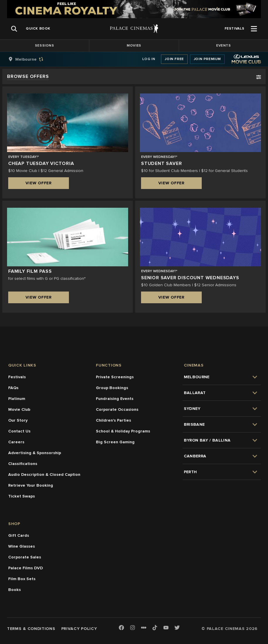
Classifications (23, 464)
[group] (32, 59)
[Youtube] (166, 628)
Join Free (174, 59)
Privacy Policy (79, 629)
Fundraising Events (115, 399)
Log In (149, 59)
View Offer (39, 183)
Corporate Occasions (117, 409)
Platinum (17, 399)
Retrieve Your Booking (31, 485)
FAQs (13, 388)
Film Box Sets (22, 579)
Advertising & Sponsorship (35, 453)
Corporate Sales (25, 557)
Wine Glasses (22, 546)
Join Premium (207, 59)
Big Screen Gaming (115, 442)
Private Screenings (115, 377)
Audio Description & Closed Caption (44, 475)
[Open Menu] (254, 29)
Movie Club (19, 409)
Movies (134, 46)
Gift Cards (19, 535)
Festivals (17, 377)
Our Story (18, 420)
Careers (16, 442)
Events (224, 46)
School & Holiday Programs (123, 431)
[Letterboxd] (144, 628)
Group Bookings (112, 388)
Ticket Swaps (22, 496)
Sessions (45, 46)
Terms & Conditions (31, 629)
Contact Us (19, 431)
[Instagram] (133, 628)
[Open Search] (14, 29)
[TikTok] (155, 628)
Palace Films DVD (26, 568)
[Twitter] (177, 628)
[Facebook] (121, 628)
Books (15, 590)
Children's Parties (113, 420)
